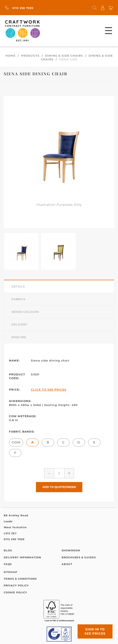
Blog (8, 550)
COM (16, 442)
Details (18, 286)
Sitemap (10, 572)
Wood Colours (25, 312)
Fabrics (18, 299)
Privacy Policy (16, 585)
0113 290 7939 (19, 8)
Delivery (19, 324)
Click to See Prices (49, 390)
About (67, 564)
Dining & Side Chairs (64, 56)
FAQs (8, 564)
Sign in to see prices (95, 631)
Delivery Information (22, 557)
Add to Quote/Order (59, 487)
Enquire (19, 337)
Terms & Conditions (20, 579)
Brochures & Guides (79, 557)
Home (10, 56)
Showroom (71, 550)
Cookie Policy (15, 592)
